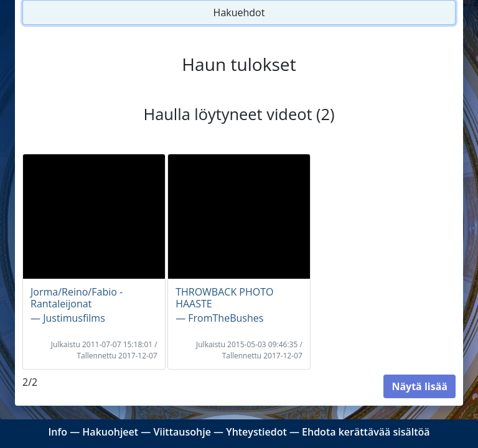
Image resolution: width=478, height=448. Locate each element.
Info (58, 432)
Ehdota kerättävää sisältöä (366, 432)
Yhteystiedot (256, 432)
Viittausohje (182, 432)
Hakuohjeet (110, 432)
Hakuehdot (239, 12)
